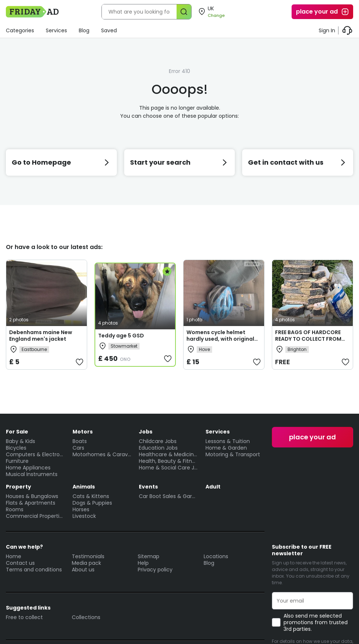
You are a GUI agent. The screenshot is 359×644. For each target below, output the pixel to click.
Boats (80, 441)
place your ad (323, 12)
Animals (84, 487)
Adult (213, 487)
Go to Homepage (61, 162)
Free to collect (24, 617)
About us (83, 570)
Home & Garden (226, 448)
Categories (20, 30)
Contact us (20, 563)
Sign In (327, 30)
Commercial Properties (36, 516)
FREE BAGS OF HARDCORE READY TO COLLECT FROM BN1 (308, 339)
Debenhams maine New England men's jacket (41, 336)
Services (56, 30)
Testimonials (88, 556)
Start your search (180, 162)
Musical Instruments (32, 474)
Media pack (86, 563)
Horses (81, 509)
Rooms (15, 509)
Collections (86, 617)
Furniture (17, 461)
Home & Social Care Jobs (169, 468)
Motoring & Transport (233, 454)
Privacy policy (155, 570)
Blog (84, 30)
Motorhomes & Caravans (102, 454)
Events (148, 487)
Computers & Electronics (36, 454)
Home (14, 556)
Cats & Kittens (91, 496)
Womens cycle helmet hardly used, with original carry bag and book (220, 339)
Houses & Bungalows (32, 496)
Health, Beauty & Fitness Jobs (169, 461)
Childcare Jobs (158, 441)
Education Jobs (158, 448)
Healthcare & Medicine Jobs (169, 454)
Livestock (84, 516)
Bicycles (16, 448)
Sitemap (149, 556)
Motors (83, 432)
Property (18, 487)
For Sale (17, 432)
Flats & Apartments (31, 503)
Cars (78, 448)
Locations (216, 556)
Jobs (146, 432)
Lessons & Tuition (228, 441)
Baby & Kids (21, 441)
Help (143, 563)
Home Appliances (28, 468)
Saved (109, 30)
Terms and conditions (34, 570)
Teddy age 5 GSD (121, 336)
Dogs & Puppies (92, 503)
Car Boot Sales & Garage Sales (169, 496)
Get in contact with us (298, 162)
